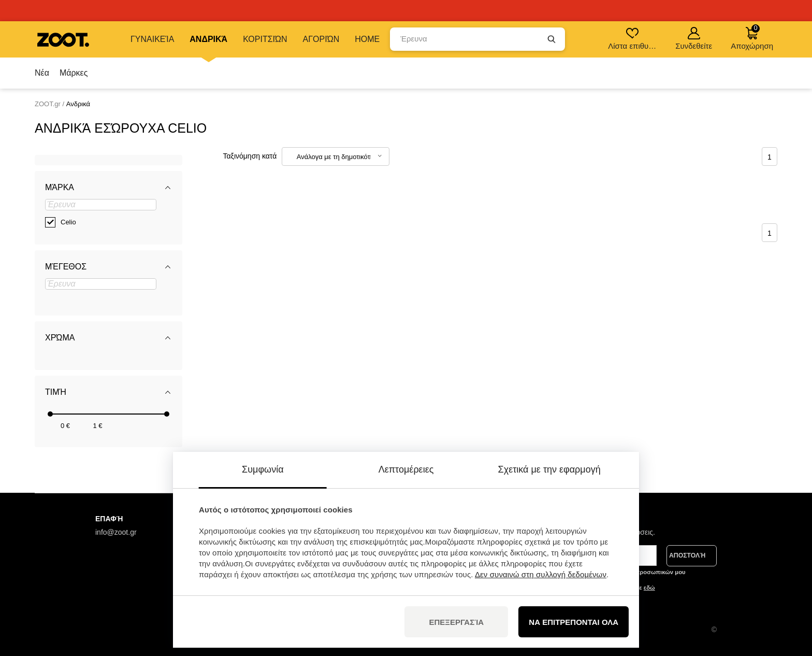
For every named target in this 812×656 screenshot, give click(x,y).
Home (367, 39)
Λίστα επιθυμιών (633, 39)
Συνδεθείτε (694, 39)
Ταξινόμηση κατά (250, 156)
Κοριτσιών (265, 39)
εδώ (649, 588)
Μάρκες (74, 73)
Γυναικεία (152, 39)
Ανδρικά (208, 39)
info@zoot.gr (116, 532)
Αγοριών (321, 39)
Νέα (42, 73)
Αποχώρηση (752, 37)
